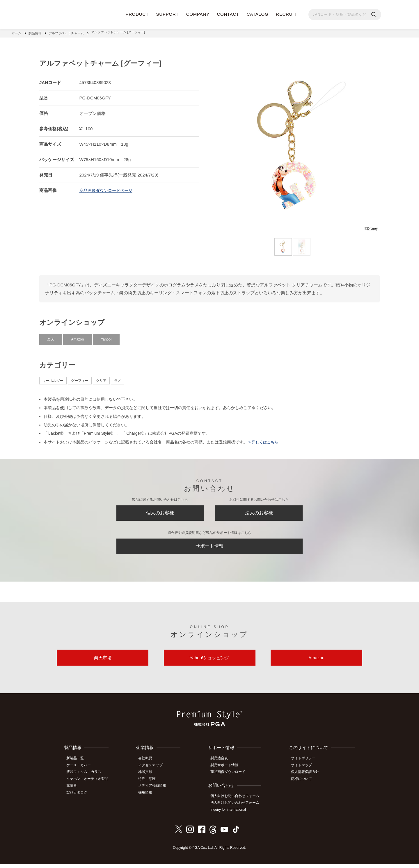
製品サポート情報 (227, 771)
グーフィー (80, 378)
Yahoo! (106, 337)
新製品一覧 (77, 765)
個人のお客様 (160, 512)
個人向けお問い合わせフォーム (237, 801)
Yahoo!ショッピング (210, 663)
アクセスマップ (154, 771)
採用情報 (149, 797)
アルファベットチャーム (66, 32)
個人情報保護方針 (307, 778)
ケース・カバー (81, 771)
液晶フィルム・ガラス (86, 778)
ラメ (118, 378)
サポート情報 (210, 548)
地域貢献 (149, 778)
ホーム (16, 32)
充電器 (74, 791)
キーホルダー (53, 378)
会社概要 (149, 765)
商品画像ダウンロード (230, 778)
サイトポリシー (305, 765)
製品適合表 (222, 765)
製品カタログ (79, 797)
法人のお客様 (259, 512)
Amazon (77, 337)
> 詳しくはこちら (264, 440)
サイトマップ (303, 771)
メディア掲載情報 (156, 791)
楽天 (51, 337)
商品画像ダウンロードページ (108, 188)
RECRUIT (286, 14)
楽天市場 (103, 663)
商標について (303, 784)
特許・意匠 (150, 784)
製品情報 (35, 32)
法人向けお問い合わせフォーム (237, 808)
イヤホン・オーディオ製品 (89, 784)
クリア (101, 378)
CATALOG (258, 14)
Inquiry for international (231, 814)
